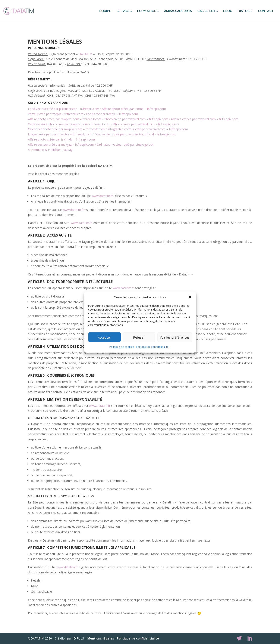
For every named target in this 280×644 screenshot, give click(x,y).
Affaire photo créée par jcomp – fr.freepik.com (134, 109)
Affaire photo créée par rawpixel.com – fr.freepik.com (65, 119)
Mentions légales (101, 638)
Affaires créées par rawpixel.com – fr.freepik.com (205, 119)
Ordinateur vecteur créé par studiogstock (125, 144)
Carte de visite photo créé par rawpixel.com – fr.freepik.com (69, 124)
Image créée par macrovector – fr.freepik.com (60, 134)
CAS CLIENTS (207, 11)
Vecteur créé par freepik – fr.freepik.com (56, 114)
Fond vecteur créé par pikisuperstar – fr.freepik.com (64, 109)
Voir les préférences (175, 337)
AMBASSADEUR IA (178, 11)
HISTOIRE (245, 11)
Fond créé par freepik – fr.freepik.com (112, 114)
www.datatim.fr (102, 196)
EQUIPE (105, 11)
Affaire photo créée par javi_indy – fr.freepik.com (61, 139)
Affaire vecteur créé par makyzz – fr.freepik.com (61, 144)
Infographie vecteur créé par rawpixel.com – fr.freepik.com (148, 129)
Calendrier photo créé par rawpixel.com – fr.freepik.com (66, 129)
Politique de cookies (122, 347)
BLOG (228, 11)
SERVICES (124, 11)
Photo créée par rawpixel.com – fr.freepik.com (136, 119)
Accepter (104, 337)
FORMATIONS (148, 11)
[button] (190, 297)
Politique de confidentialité (152, 347)
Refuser (139, 337)
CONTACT (266, 11)
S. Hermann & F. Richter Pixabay (50, 150)
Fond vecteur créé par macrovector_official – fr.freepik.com (135, 134)
